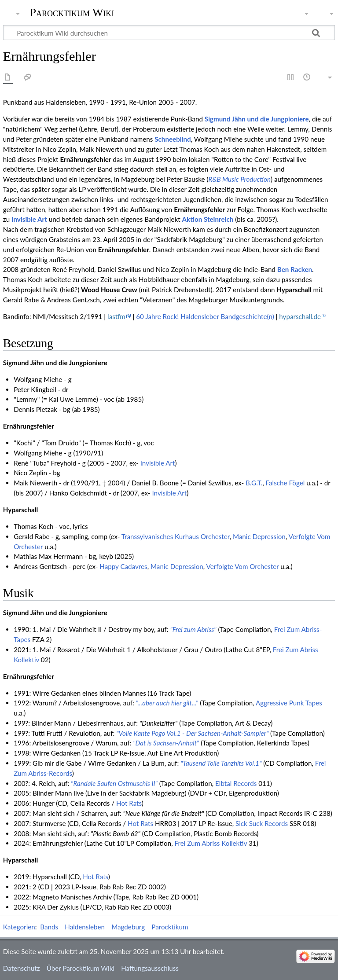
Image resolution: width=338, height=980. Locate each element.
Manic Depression (259, 536)
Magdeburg (128, 927)
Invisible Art (29, 219)
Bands (49, 927)
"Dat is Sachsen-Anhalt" (166, 743)
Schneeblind (173, 139)
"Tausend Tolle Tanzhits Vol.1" (221, 763)
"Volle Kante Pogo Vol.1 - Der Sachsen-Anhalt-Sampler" (192, 733)
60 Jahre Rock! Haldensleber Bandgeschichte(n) (205, 316)
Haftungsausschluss (150, 968)
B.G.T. (254, 483)
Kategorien (19, 927)
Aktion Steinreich (208, 219)
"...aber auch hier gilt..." (167, 703)
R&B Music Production (240, 179)
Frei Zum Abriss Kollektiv (211, 843)
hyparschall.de (300, 316)
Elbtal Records (236, 783)
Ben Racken (295, 269)
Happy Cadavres (123, 566)
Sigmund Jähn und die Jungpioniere (257, 119)
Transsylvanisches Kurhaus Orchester (176, 536)
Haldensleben (85, 927)
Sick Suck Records (262, 823)
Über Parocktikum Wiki (81, 968)
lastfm (116, 316)
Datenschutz (22, 968)
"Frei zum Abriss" (193, 629)
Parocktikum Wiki (72, 12)
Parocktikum (170, 927)
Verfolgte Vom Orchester (243, 566)
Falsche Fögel (285, 483)
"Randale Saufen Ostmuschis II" (114, 783)
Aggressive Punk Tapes (289, 703)
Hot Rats (129, 803)
